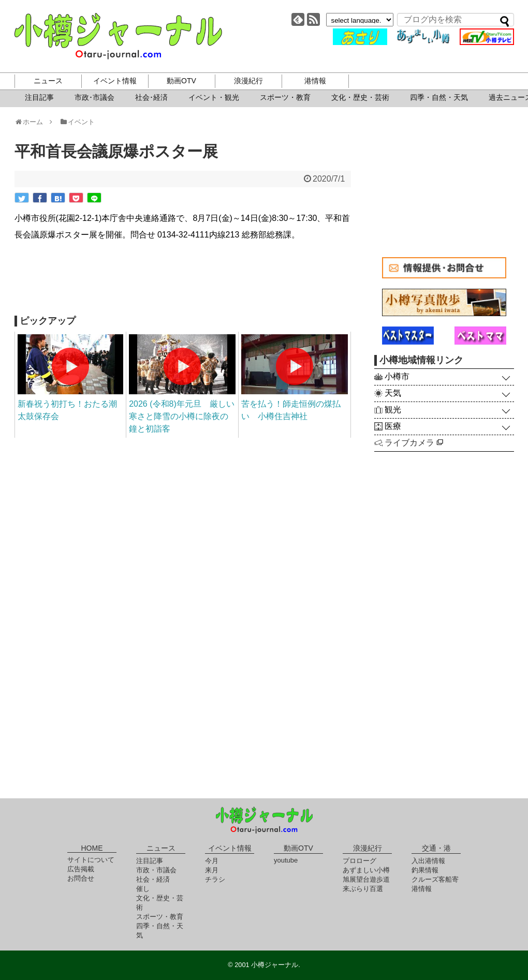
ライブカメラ (414, 443)
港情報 (315, 81)
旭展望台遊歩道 (366, 879)
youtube (286, 860)
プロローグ (360, 861)
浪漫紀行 (248, 81)
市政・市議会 (156, 870)
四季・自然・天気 (439, 97)
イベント (77, 122)
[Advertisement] (183, 279)
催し (143, 889)
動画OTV (181, 81)
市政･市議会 (94, 97)
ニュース (48, 81)
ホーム (32, 122)
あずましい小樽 (366, 870)
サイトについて (91, 860)
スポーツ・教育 (285, 97)
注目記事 (39, 97)
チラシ (215, 879)
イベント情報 (115, 81)
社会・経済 (153, 879)
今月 (212, 861)
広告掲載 (81, 869)
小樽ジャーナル (118, 36)
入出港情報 (428, 861)
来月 (212, 870)
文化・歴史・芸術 (360, 97)
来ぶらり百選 (363, 889)
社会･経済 (151, 97)
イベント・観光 (214, 97)
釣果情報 (425, 870)
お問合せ (81, 878)
